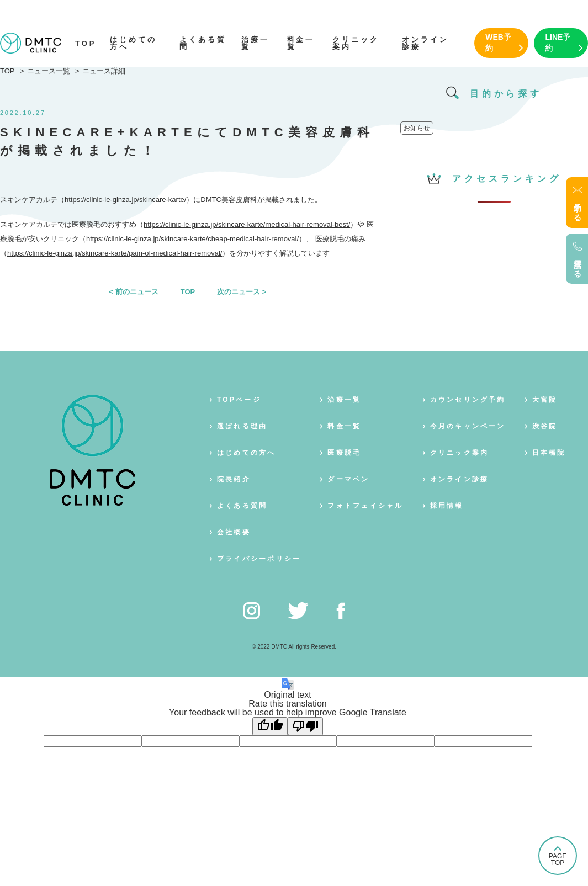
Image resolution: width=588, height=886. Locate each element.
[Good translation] (270, 726)
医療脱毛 (344, 453)
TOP (86, 43)
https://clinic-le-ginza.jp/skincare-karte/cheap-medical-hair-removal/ (192, 239)
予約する (578, 208)
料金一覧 (301, 43)
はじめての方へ (133, 43)
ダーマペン (348, 479)
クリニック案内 (356, 43)
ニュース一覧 (49, 71)
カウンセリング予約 (468, 400)
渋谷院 (545, 426)
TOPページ (239, 400)
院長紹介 (234, 479)
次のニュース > (242, 292)
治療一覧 (255, 43)
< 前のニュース (134, 292)
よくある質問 (203, 43)
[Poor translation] (305, 726)
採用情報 (447, 506)
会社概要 (234, 532)
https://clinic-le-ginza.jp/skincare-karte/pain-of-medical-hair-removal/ (115, 253)
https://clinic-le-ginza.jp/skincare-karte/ (125, 200)
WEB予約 (498, 43)
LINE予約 (558, 43)
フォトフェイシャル (365, 506)
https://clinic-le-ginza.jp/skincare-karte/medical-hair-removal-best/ (247, 224)
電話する (578, 264)
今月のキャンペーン (468, 426)
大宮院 (545, 400)
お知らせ (417, 128)
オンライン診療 (425, 43)
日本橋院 (549, 453)
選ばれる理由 (242, 426)
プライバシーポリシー (259, 559)
